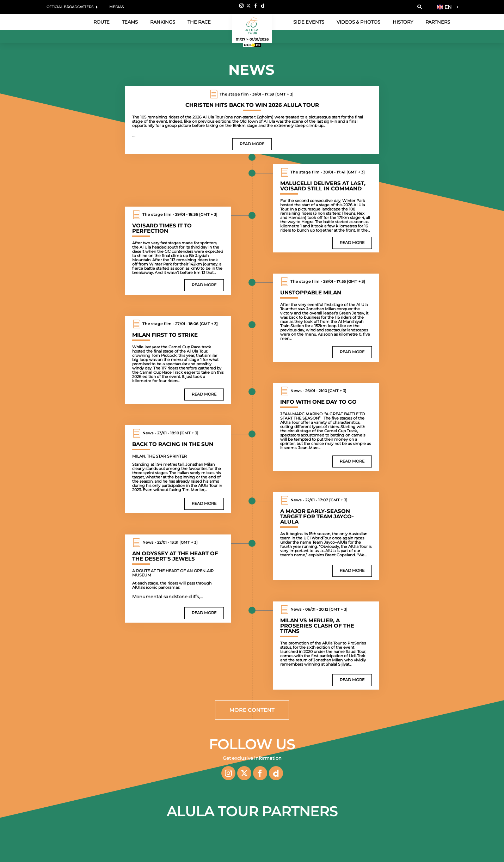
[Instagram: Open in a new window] (241, 6)
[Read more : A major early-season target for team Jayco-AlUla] (326, 536)
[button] (420, 7)
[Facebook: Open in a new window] (256, 6)
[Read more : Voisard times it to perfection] (178, 251)
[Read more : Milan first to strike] (178, 360)
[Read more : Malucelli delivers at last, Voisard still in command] (326, 208)
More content (252, 710)
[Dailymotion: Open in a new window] (263, 6)
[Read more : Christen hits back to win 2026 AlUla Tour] (252, 120)
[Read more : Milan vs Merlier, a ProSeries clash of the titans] (326, 646)
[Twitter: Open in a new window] (248, 6)
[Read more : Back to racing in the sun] (178, 469)
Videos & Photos (358, 22)
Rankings (163, 22)
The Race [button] (199, 22)
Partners (438, 22)
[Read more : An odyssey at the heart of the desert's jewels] (178, 579)
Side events (309, 22)
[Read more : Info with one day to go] (326, 427)
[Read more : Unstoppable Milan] (326, 318)
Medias (116, 7)
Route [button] (102, 22)
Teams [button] (130, 22)
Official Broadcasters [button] (70, 7)
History (403, 22)
